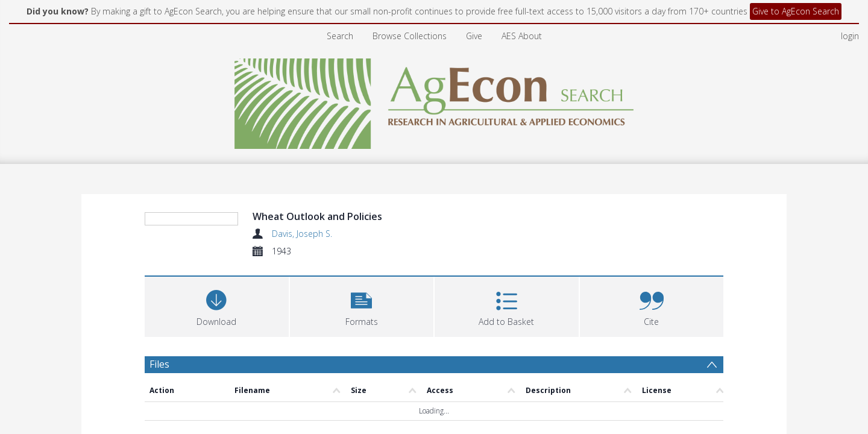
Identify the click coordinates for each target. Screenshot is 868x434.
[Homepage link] (434, 100)
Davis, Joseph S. (302, 234)
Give (474, 36)
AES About (522, 36)
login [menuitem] (850, 36)
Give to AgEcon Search (796, 11)
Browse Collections (410, 36)
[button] (362, 378)
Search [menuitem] (340, 36)
